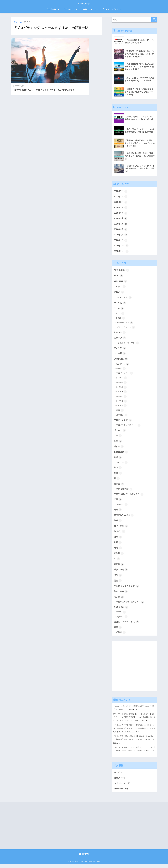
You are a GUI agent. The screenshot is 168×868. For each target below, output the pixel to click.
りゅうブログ (84, 3)
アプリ (121, 616)
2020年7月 (121, 208)
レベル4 (122, 394)
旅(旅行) (120, 535)
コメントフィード (122, 787)
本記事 (119, 568)
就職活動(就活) (124, 492)
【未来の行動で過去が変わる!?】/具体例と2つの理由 (134, 740)
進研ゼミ (122, 508)
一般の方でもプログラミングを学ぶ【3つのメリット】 (134, 751)
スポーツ (120, 339)
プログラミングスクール (112, 9)
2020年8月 (121, 202)
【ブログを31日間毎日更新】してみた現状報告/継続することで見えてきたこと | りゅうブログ (134, 732)
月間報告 (122, 417)
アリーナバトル (125, 324)
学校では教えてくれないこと (130, 497)
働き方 (119, 449)
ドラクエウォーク (126, 329)
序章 (120, 412)
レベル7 (122, 408)
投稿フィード (120, 781)
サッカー (120, 334)
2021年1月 (121, 197)
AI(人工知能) (122, 271)
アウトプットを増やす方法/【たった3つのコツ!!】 (132, 718)
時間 (118, 551)
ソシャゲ (120, 350)
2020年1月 (121, 241)
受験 (118, 475)
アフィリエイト (123, 299)
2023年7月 (121, 191)
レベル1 (122, 380)
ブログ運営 (121, 361)
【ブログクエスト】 (71, 9)
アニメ (119, 293)
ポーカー (94, 9)
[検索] (154, 20)
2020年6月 (121, 213)
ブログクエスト (125, 375)
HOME (84, 858)
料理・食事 (121, 529)
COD (120, 315)
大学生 (119, 487)
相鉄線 (121, 637)
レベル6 (122, 403)
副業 (118, 460)
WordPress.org (121, 793)
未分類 (119, 557)
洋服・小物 (121, 573)
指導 (118, 524)
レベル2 (122, 384)
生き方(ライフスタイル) (127, 590)
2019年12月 (121, 246)
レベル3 (122, 389)
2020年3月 (121, 230)
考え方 (119, 601)
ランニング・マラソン (127, 345)
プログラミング (123, 422)
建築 (85, 9)
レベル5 (122, 398)
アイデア (120, 288)
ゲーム (119, 310)
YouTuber (121, 282)
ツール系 (120, 355)
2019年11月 (121, 252)
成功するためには (124, 518)
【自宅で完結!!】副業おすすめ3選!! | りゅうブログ (135, 754)
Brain (119, 277)
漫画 (118, 579)
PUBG (121, 320)
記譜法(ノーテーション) (127, 626)
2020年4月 (121, 224)
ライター (122, 465)
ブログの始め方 (52, 9)
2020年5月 (121, 219)
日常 (118, 540)
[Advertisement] (134, 672)
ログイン (118, 776)
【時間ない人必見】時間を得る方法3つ (128, 729)
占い (118, 470)
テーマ (121, 371)
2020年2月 (121, 235)
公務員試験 (121, 454)
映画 (118, 546)
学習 (118, 502)
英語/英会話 (121, 611)
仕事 (118, 443)
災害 (118, 584)
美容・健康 (121, 596)
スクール (122, 621)
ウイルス (120, 304)
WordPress (123, 366)
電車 (118, 632)
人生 (118, 438)
